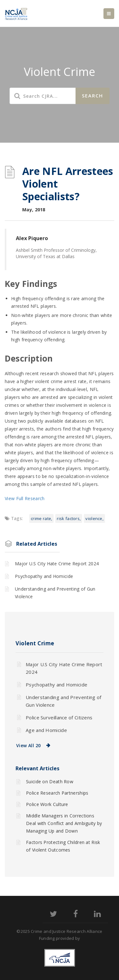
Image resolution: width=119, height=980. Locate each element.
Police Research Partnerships (57, 793)
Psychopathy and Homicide (44, 576)
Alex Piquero (32, 238)
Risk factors (68, 518)
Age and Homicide (46, 730)
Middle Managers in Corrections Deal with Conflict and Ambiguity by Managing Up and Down (64, 823)
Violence (94, 518)
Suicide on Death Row (50, 782)
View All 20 (28, 745)
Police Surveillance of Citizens (59, 717)
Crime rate (41, 518)
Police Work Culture (47, 804)
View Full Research (25, 498)
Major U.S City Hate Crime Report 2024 (57, 564)
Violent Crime (35, 643)
